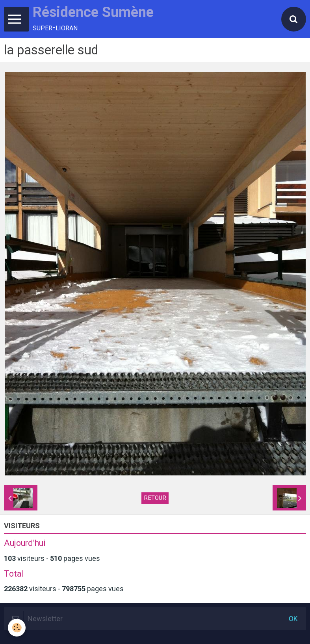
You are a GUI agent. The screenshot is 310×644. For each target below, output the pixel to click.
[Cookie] (17, 628)
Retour (155, 498)
